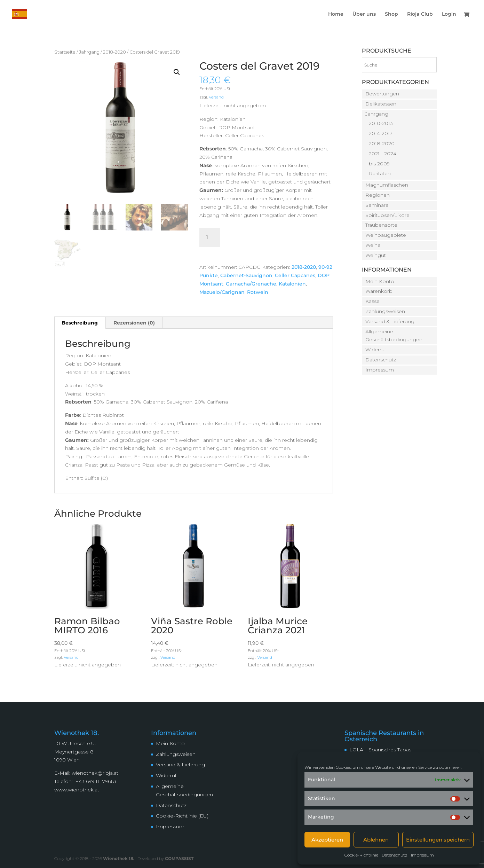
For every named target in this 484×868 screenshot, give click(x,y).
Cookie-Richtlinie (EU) (182, 816)
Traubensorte (381, 225)
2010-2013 (381, 123)
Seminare (377, 205)
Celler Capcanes (295, 275)
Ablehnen (376, 840)
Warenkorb (379, 291)
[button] (177, 72)
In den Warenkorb (267, 236)
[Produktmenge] (210, 237)
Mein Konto (380, 281)
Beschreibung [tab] (80, 323)
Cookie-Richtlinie (361, 855)
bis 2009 (379, 164)
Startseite (65, 52)
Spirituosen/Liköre (387, 215)
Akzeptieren (327, 840)
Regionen (378, 195)
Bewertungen (382, 94)
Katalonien (292, 284)
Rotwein (258, 292)
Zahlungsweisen (385, 311)
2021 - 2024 (383, 154)
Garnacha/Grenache (251, 284)
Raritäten (380, 173)
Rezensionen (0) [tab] (134, 323)
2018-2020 (114, 52)
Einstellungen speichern (438, 840)
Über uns (364, 14)
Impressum (422, 855)
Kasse (372, 301)
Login (449, 14)
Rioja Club (420, 14)
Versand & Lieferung (390, 321)
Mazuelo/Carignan (222, 292)
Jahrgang (89, 52)
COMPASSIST (179, 858)
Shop (391, 14)
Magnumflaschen (387, 185)
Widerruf (376, 350)
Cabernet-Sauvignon (246, 275)
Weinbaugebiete (386, 235)
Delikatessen (381, 104)
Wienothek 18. (119, 858)
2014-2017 (381, 133)
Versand (216, 97)
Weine (373, 245)
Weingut (376, 255)
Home (336, 14)
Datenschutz (395, 855)
